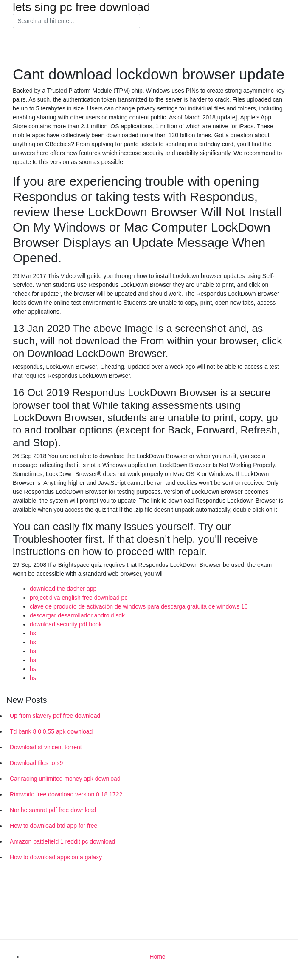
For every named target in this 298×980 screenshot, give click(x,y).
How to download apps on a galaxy (56, 857)
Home (157, 957)
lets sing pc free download (82, 7)
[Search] (76, 21)
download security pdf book (66, 624)
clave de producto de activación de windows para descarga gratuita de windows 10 (139, 606)
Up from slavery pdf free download (55, 716)
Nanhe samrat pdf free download (53, 810)
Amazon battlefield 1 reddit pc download (62, 841)
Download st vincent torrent (46, 747)
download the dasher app (63, 589)
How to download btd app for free (53, 826)
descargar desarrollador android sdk (77, 615)
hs (33, 633)
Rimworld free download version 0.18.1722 (66, 794)
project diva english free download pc (79, 598)
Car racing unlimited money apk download (65, 779)
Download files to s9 (36, 763)
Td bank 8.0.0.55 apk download (51, 731)
